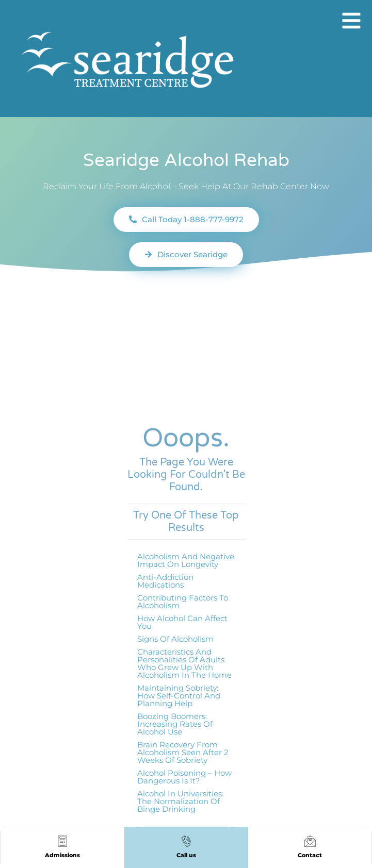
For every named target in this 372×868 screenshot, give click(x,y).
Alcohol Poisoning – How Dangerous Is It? (184, 777)
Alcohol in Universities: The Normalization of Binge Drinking (180, 801)
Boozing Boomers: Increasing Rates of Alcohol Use (175, 724)
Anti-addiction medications (165, 581)
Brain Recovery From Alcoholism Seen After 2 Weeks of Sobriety (183, 752)
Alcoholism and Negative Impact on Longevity (186, 560)
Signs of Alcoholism (175, 639)
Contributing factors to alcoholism (183, 602)
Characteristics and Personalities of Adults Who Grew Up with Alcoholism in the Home (184, 663)
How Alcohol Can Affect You (182, 622)
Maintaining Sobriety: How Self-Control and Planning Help (179, 696)
